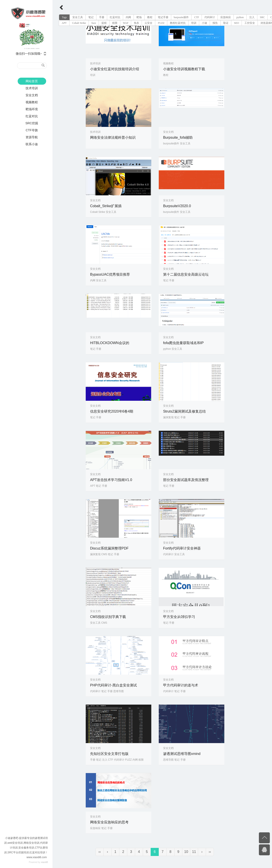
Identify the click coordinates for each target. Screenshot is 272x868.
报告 (215, 23)
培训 (194, 23)
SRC (262, 17)
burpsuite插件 (181, 17)
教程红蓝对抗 (178, 23)
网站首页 (32, 81)
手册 (102, 17)
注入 (252, 17)
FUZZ (161, 23)
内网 (128, 17)
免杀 (136, 23)
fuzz (94, 23)
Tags (64, 17)
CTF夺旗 (32, 130)
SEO (236, 23)
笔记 (91, 17)
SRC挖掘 (32, 123)
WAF (126, 23)
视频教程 (32, 102)
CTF (197, 17)
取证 (226, 23)
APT (64, 23)
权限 (115, 23)
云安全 (148, 23)
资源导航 (32, 137)
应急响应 (226, 17)
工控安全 (250, 23)
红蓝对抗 (32, 116)
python (240, 17)
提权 (104, 23)
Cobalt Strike (79, 23)
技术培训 (32, 88)
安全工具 (78, 17)
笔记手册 (163, 17)
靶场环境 (32, 109)
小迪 (204, 23)
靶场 (139, 17)
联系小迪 (32, 144)
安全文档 (32, 95)
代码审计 (210, 17)
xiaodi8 (44, 862)
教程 (150, 17)
